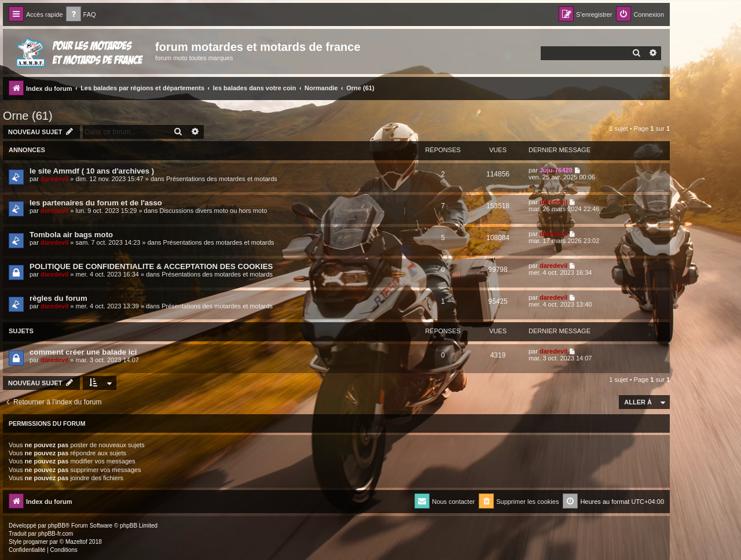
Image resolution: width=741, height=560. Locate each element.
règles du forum (58, 298)
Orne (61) (28, 116)
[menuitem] (81, 15)
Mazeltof (76, 542)
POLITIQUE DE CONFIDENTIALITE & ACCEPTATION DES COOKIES (151, 266)
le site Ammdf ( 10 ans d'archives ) (92, 171)
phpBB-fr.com (56, 534)
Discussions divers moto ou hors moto (213, 211)
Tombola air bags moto (71, 235)
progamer (36, 542)
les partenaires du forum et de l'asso (96, 203)
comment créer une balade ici (83, 352)
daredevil (54, 179)
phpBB (57, 526)
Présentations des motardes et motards (222, 179)
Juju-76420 (556, 170)
